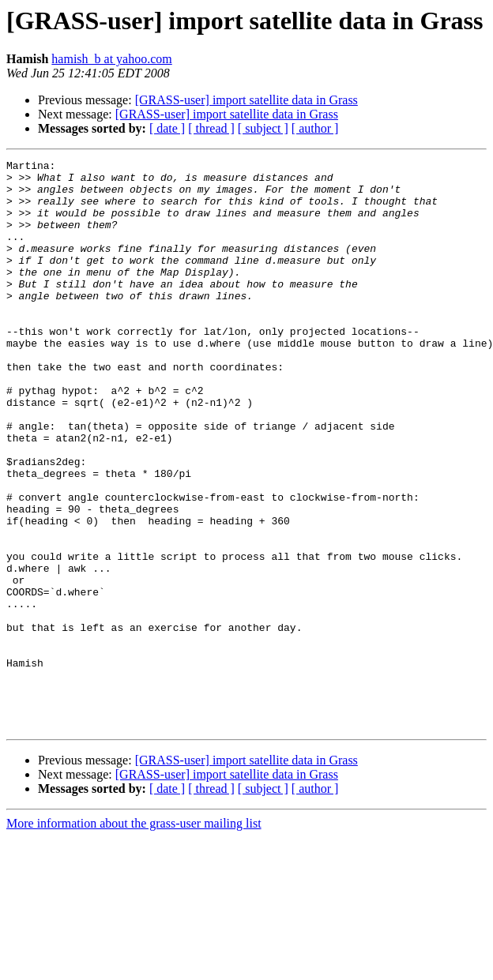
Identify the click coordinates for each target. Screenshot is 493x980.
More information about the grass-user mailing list (134, 937)
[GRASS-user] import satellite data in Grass (246, 100)
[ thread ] (211, 128)
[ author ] (315, 128)
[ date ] (167, 128)
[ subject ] (263, 128)
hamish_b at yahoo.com (111, 59)
